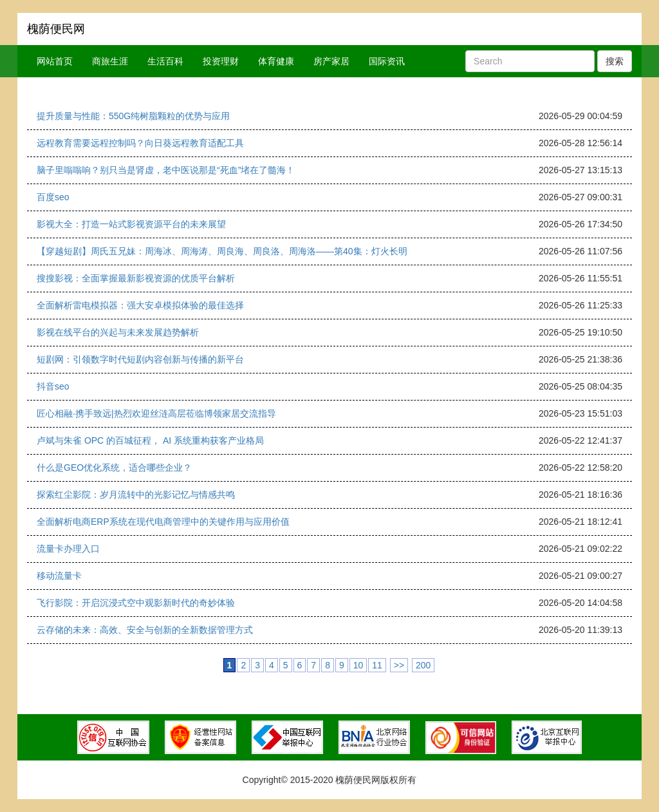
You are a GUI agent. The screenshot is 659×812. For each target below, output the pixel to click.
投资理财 (221, 61)
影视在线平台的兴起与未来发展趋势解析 (118, 332)
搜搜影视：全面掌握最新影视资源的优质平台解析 (136, 278)
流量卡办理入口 (68, 549)
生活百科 (165, 61)
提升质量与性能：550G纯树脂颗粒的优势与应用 (133, 116)
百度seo (53, 197)
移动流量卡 (59, 576)
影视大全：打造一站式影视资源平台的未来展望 (131, 224)
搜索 (615, 61)
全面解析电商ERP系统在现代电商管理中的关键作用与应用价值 (163, 522)
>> (399, 665)
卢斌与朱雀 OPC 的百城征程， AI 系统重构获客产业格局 (150, 440)
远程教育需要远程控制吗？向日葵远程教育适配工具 (140, 143)
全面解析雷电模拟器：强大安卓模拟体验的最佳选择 (140, 305)
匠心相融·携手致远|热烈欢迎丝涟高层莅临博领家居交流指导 (156, 413)
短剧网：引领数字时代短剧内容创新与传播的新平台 (140, 359)
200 (423, 665)
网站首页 (55, 61)
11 (377, 665)
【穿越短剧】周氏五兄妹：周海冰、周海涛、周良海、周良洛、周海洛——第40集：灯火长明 (222, 251)
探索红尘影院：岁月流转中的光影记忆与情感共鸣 (136, 495)
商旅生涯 (110, 61)
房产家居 (331, 61)
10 (358, 665)
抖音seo (53, 386)
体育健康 (276, 61)
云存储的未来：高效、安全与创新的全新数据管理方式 (145, 630)
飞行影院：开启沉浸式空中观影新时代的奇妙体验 (136, 603)
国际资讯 (387, 61)
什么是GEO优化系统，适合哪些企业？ (114, 467)
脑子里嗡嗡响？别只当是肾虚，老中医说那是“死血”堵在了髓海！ (166, 170)
